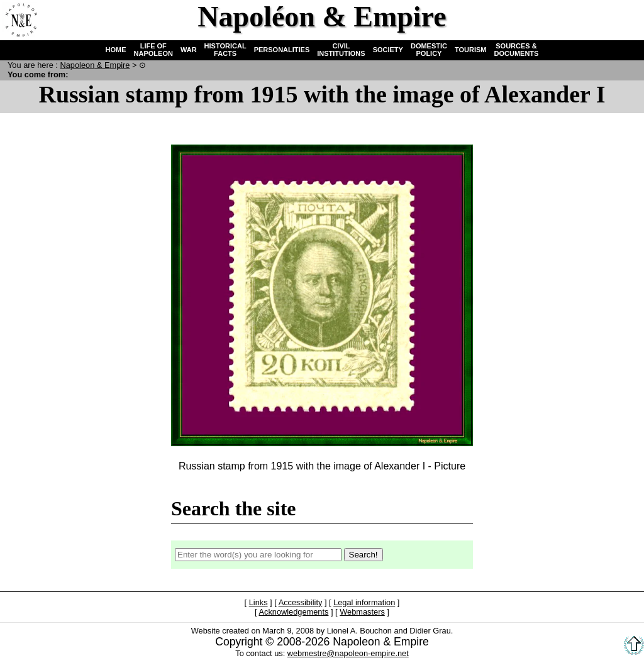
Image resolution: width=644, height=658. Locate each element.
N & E (95, 65)
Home (19, 19)
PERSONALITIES (282, 50)
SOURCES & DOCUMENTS (517, 50)
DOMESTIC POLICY (429, 50)
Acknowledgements (293, 612)
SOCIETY (388, 50)
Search (585, 19)
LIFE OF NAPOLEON (153, 50)
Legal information (364, 602)
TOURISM (471, 50)
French (623, 19)
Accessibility (301, 602)
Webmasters (362, 612)
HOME (116, 50)
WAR (189, 50)
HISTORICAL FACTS (225, 50)
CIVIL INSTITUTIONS (341, 50)
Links (258, 602)
